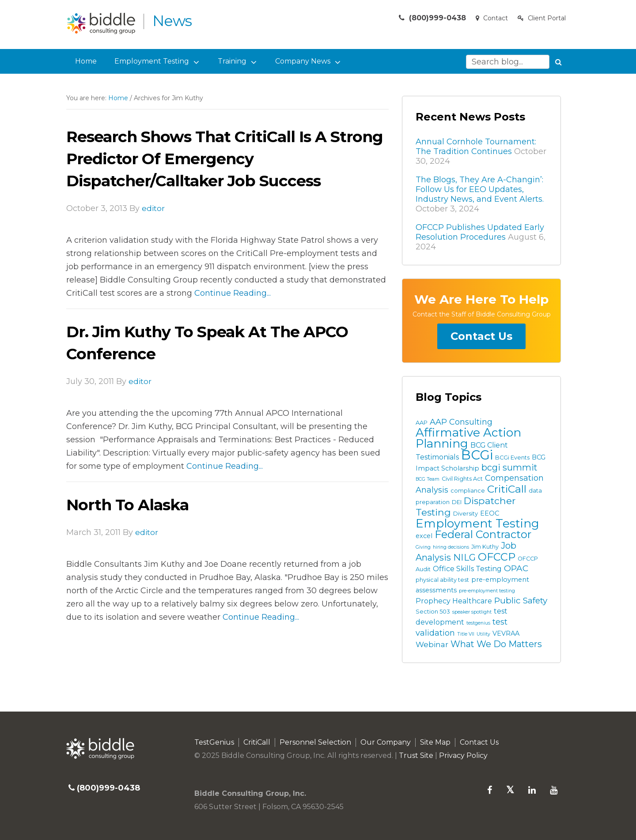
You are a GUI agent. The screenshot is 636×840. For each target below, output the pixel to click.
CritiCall (257, 742)
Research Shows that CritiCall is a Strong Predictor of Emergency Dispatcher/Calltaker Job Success (208, 158)
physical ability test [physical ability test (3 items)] (442, 580)
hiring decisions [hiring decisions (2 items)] (451, 547)
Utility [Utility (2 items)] (483, 634)
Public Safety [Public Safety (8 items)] (521, 601)
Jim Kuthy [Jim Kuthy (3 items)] (485, 547)
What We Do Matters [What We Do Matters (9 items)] (496, 644)
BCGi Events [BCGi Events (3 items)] (512, 458)
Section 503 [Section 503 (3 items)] (433, 612)
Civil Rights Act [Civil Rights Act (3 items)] (462, 479)
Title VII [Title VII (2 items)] (466, 634)
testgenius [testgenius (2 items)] (478, 623)
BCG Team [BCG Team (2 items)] (428, 479)
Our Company (386, 742)
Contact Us (481, 336)
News (175, 20)
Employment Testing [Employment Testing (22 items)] (477, 524)
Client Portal (541, 22)
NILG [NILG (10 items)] (464, 557)
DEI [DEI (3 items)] (457, 502)
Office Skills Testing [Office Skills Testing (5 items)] (467, 569)
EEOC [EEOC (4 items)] (490, 513)
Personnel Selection (315, 742)
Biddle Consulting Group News (103, 23)
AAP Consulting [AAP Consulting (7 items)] (461, 422)
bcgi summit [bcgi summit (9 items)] (509, 467)
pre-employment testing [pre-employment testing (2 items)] (487, 591)
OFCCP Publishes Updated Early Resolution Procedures (480, 232)
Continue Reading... (233, 293)
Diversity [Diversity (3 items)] (466, 514)
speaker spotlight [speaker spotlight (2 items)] (472, 612)
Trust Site (416, 755)
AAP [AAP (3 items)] (422, 423)
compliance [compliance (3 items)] (468, 491)
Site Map (435, 742)
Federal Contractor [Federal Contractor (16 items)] (483, 534)
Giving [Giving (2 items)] (423, 547)
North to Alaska (133, 504)
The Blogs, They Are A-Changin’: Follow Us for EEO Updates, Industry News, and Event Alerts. (480, 189)
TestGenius (214, 742)
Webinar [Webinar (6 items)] (432, 644)
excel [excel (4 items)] (424, 536)
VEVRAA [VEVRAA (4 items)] (506, 633)
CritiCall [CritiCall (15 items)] (507, 489)
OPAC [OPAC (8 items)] (516, 568)
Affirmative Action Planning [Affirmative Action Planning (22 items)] (468, 438)
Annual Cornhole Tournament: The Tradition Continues (476, 147)
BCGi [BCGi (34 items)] (477, 455)
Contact (490, 22)
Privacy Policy (463, 755)
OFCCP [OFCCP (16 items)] (497, 557)
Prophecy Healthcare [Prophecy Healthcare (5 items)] (454, 601)
